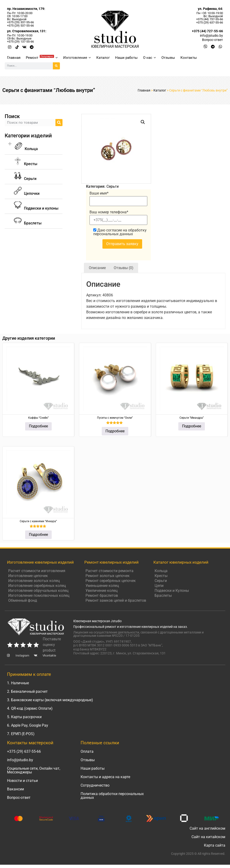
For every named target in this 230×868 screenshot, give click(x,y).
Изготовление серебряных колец (37, 586)
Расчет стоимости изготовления (37, 571)
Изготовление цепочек (28, 576)
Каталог (103, 58)
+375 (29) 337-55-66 (20, 22)
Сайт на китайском (208, 837)
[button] (34, 146)
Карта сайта (215, 845)
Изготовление (77, 58)
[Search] (56, 66)
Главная (14, 58)
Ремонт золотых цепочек (108, 576)
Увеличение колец (101, 591)
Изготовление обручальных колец (38, 591)
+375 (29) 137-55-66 (20, 42)
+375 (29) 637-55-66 (210, 22)
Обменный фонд (23, 600)
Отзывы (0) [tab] (124, 268)
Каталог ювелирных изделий (181, 562)
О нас (150, 58)
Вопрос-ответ (19, 798)
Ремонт (42, 57)
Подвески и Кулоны (172, 591)
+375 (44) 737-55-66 (210, 19)
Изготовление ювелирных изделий (40, 562)
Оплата (87, 751)
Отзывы (168, 58)
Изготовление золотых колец (34, 581)
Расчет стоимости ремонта (109, 571)
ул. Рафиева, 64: (210, 9)
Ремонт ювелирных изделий (111, 562)
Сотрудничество (95, 785)
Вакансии (16, 789)
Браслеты (163, 595)
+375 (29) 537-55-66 (20, 26)
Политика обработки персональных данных (112, 796)
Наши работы (126, 58)
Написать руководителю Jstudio (109, 806)
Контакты (189, 58)
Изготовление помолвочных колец (39, 595)
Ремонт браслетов (102, 595)
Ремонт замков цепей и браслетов (116, 600)
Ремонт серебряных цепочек (111, 581)
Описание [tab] (97, 268)
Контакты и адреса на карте (105, 777)
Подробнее (38, 426)
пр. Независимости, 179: (26, 9)
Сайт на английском (207, 828)
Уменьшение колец (102, 586)
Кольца (26, 149)
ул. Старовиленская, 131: (27, 31)
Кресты (161, 576)
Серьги (113, 186)
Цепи (159, 586)
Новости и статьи (22, 781)
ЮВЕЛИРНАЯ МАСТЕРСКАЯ (115, 46)
